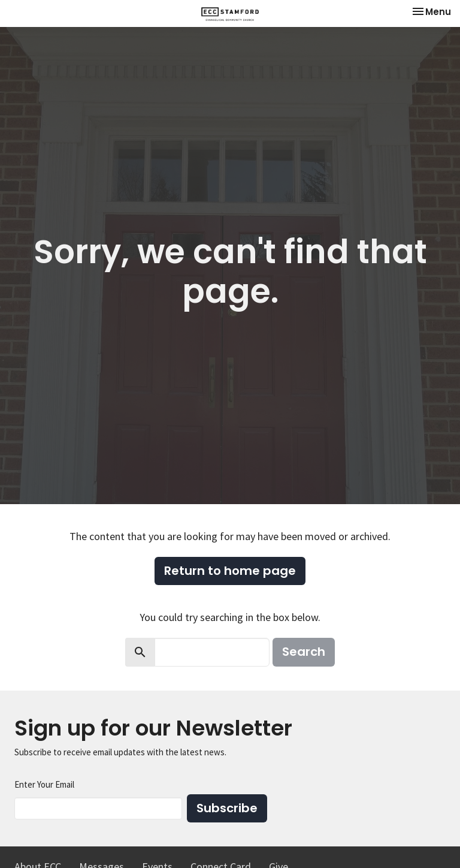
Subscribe (227, 808)
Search (304, 652)
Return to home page (230, 571)
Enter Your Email (44, 784)
